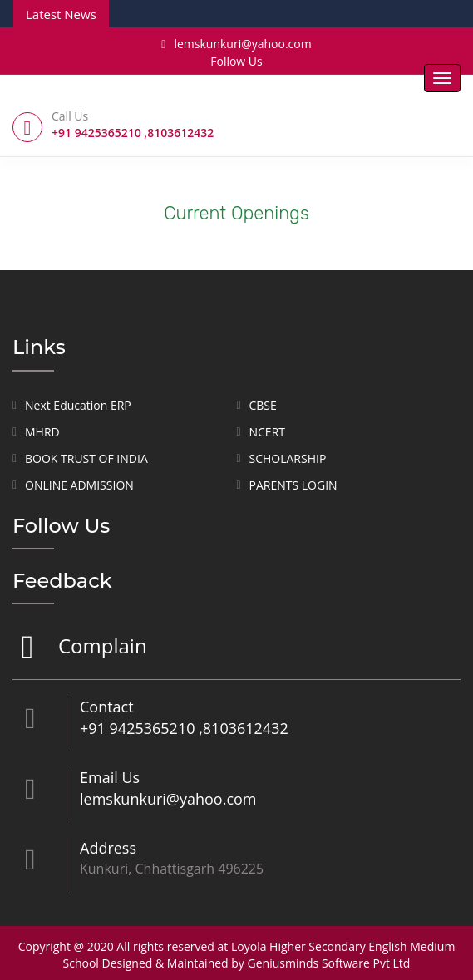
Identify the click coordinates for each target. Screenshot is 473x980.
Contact (107, 707)
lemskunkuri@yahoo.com (236, 44)
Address (108, 848)
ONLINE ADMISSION (79, 485)
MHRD (42, 432)
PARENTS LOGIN (293, 485)
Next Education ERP (78, 405)
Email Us (110, 777)
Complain (101, 647)
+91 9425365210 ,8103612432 (184, 728)
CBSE (263, 405)
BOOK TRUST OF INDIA (86, 458)
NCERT (268, 432)
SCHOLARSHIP (288, 458)
